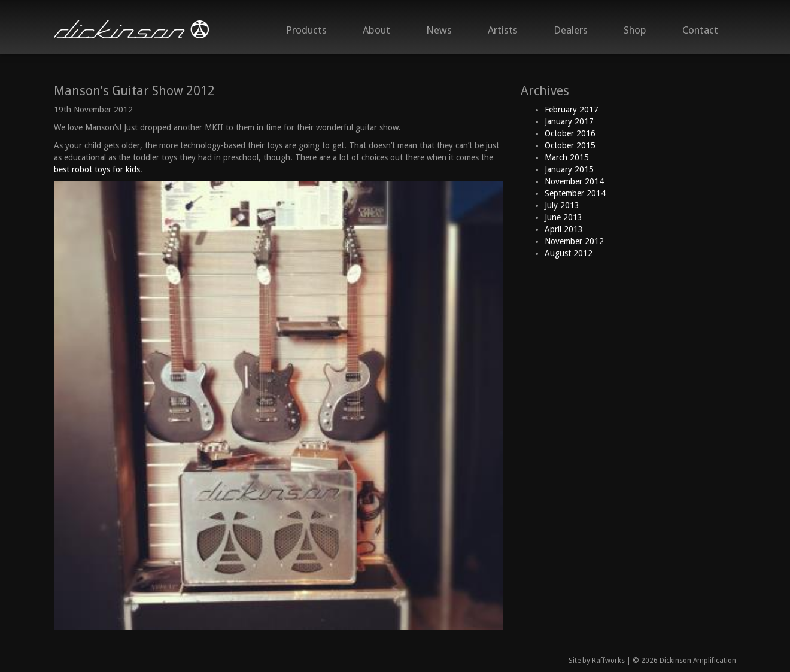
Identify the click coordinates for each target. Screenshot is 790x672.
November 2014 (574, 181)
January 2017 (569, 121)
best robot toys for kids (97, 169)
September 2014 (575, 193)
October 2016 (570, 133)
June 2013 (563, 217)
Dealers (571, 30)
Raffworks (608, 661)
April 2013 (564, 229)
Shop (635, 30)
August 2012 (569, 253)
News (439, 30)
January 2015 (569, 169)
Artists (503, 30)
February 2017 (572, 110)
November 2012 (574, 241)
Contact (700, 30)
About (376, 30)
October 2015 (570, 145)
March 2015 (567, 157)
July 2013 (562, 205)
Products (306, 30)
